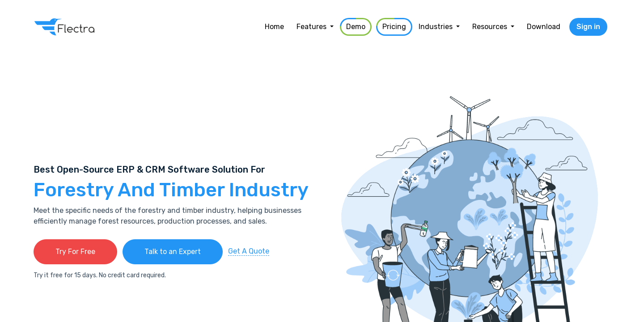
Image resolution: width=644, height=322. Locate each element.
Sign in (588, 27)
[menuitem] (274, 27)
